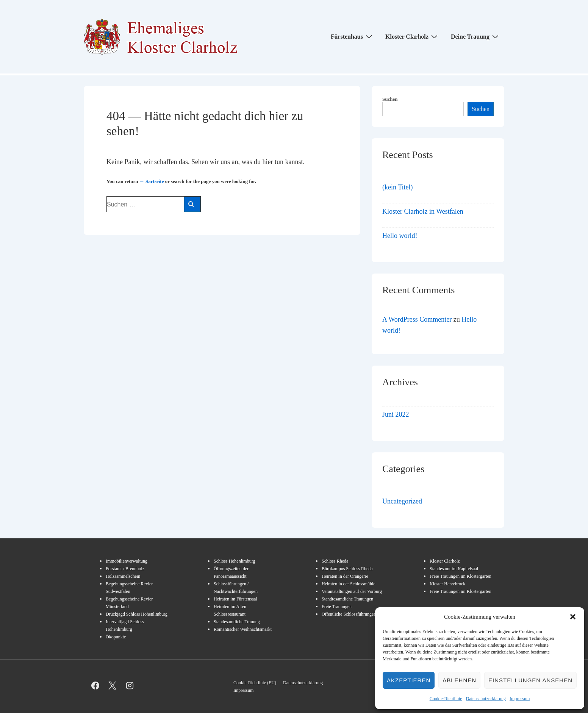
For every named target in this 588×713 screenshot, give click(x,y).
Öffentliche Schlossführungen (349, 614)
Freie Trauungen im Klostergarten (461, 576)
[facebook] (95, 686)
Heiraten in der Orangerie (345, 576)
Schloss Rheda (335, 561)
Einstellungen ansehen (530, 680)
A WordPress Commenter (417, 319)
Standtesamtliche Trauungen (347, 599)
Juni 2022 (396, 414)
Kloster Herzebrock (447, 584)
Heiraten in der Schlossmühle (349, 584)
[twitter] (113, 686)
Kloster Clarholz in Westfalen (423, 211)
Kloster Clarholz (412, 36)
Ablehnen (459, 680)
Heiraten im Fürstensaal (235, 599)
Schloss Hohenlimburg (234, 561)
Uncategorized (402, 501)
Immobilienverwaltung (127, 561)
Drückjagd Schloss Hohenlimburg (137, 614)
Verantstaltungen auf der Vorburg (352, 591)
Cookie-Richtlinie (446, 699)
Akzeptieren (409, 680)
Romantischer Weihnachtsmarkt (243, 629)
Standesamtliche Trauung (237, 622)
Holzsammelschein (123, 576)
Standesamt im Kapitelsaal (454, 569)
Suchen (390, 99)
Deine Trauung (476, 36)
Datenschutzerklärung (486, 699)
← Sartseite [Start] (152, 181)
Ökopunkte (116, 637)
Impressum (520, 699)
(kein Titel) (398, 187)
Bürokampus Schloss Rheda (347, 569)
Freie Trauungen (337, 607)
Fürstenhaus (352, 36)
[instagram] (130, 686)
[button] (573, 617)
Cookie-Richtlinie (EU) (255, 683)
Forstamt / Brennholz (125, 569)
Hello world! (400, 236)
